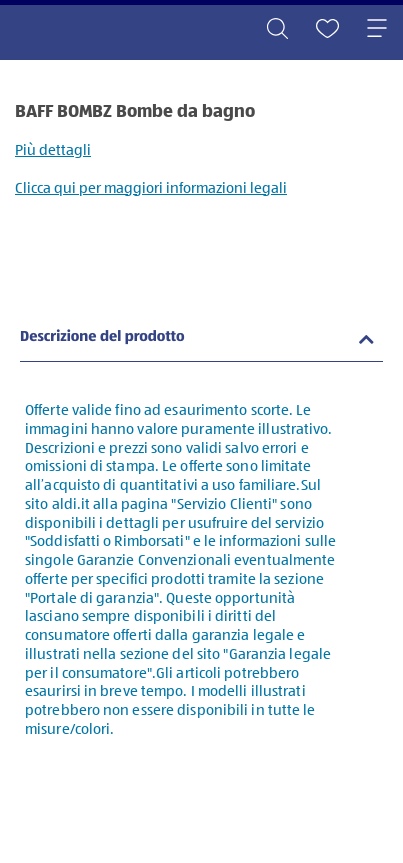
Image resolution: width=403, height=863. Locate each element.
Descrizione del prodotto (102, 337)
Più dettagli (53, 150)
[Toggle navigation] (377, 30)
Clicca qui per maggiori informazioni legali (151, 188)
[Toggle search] (277, 30)
